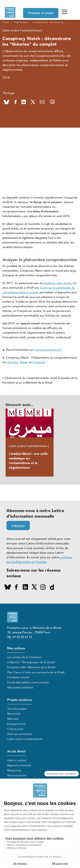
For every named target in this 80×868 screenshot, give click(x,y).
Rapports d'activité (19, 765)
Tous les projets (17, 709)
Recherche (14, 714)
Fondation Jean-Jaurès (57, 283)
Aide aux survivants (19, 734)
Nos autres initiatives (20, 687)
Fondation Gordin (18, 677)
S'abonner (18, 526)
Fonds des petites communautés (28, 682)
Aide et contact (17, 760)
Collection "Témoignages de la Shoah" (32, 662)
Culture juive (15, 729)
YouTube (13, 362)
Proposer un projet (41, 13)
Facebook (39, 362)
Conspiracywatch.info (48, 350)
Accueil (6, 22)
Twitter (24, 362)
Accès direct (16, 752)
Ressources (14, 770)
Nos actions (16, 648)
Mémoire (13, 719)
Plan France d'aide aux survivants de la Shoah (36, 672)
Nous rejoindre (17, 775)
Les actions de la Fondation (24, 657)
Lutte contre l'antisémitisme (25, 739)
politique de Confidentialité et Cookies (39, 560)
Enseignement (16, 724)
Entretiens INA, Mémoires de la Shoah (31, 667)
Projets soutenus (20, 700)
